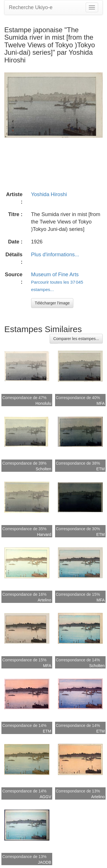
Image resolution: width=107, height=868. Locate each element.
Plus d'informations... (55, 255)
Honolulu (43, 403)
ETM (100, 469)
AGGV (45, 797)
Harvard (44, 534)
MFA (101, 403)
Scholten (43, 469)
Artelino (44, 600)
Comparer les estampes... (76, 339)
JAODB (45, 862)
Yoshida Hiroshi (49, 194)
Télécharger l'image (52, 303)
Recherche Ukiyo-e (31, 7)
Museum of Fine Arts (55, 275)
